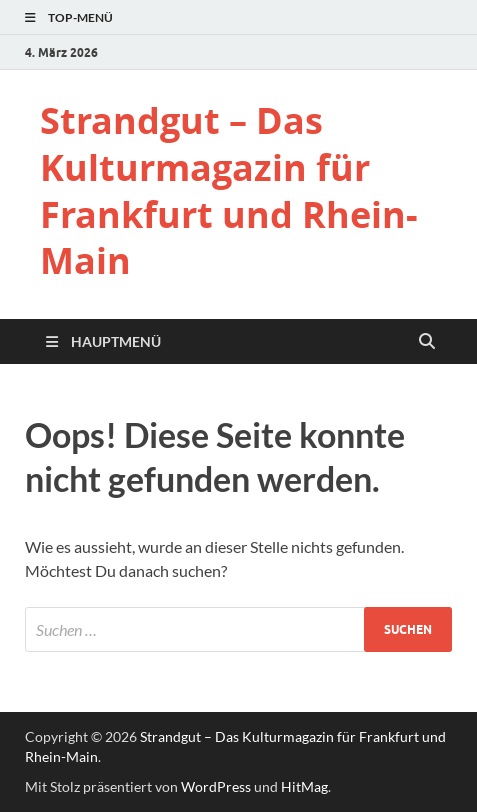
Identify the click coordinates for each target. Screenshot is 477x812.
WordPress (216, 786)
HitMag (304, 786)
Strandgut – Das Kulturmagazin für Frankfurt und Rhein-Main (229, 190)
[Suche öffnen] (427, 342)
